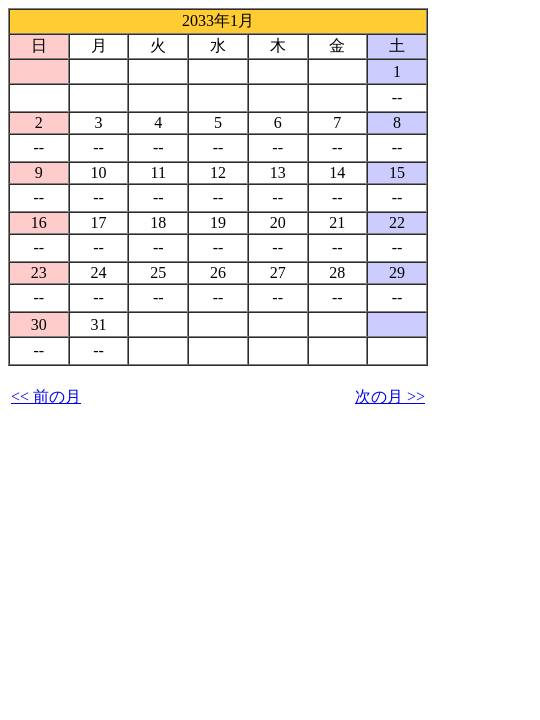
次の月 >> (390, 396)
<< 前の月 (46, 396)
